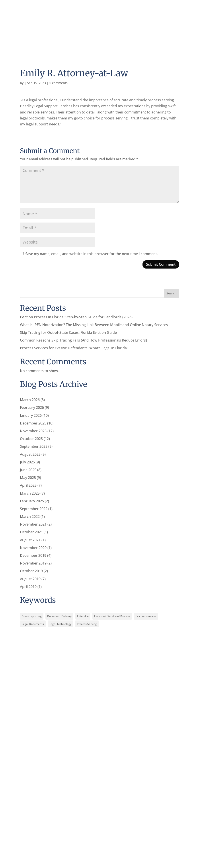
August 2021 (30, 540)
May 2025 (28, 478)
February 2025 (32, 501)
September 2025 (34, 446)
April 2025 (28, 485)
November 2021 (33, 524)
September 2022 (34, 509)
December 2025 (33, 423)
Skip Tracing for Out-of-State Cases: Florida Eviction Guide (68, 332)
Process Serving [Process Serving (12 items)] (87, 624)
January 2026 (31, 415)
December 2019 (33, 555)
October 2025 (31, 439)
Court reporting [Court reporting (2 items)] (32, 616)
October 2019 (31, 571)
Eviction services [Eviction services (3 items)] (146, 616)
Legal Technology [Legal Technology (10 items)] (60, 624)
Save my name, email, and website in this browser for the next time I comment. (92, 254)
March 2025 (30, 493)
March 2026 (30, 400)
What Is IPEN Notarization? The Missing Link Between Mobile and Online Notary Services (94, 325)
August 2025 (30, 454)
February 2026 (32, 407)
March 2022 (30, 517)
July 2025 (27, 462)
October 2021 (31, 532)
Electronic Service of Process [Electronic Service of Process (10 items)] (112, 616)
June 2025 (28, 470)
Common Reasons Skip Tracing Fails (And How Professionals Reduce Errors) (83, 340)
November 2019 (33, 563)
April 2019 (28, 587)
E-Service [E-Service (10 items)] (83, 616)
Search (172, 293)
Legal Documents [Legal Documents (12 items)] (33, 624)
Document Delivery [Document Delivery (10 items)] (59, 616)
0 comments (59, 83)
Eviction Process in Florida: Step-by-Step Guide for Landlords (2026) (76, 317)
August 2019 (30, 579)
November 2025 (33, 431)
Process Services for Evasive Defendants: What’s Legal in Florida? (74, 348)
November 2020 (33, 548)
